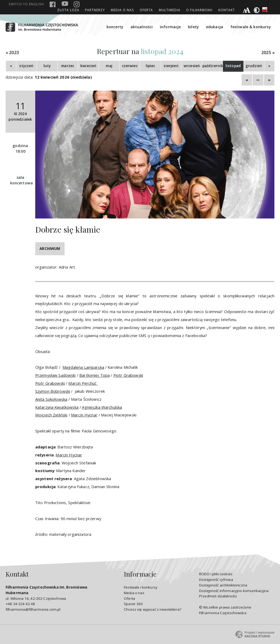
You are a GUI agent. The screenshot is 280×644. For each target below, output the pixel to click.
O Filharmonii (199, 10)
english (26, 4)
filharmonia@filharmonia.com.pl (33, 609)
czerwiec (130, 66)
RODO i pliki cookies (216, 574)
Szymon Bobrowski (53, 391)
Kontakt (227, 10)
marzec (68, 66)
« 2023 (12, 53)
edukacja (215, 27)
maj (109, 66)
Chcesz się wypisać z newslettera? (153, 609)
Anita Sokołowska (51, 399)
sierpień (171, 66)
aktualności (142, 27)
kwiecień (88, 66)
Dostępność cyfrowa (216, 580)
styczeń (26, 66)
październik (212, 66)
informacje (170, 27)
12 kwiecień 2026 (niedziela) (63, 77)
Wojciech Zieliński (51, 415)
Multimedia (170, 10)
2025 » (268, 53)
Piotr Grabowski (128, 375)
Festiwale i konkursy (141, 587)
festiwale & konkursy (251, 27)
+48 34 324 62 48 (20, 604)
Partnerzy (95, 10)
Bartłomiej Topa (94, 375)
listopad (233, 66)
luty (47, 66)
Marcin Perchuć (83, 383)
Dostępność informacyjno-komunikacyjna (234, 591)
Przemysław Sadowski (56, 375)
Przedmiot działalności (218, 596)
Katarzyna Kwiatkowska (57, 407)
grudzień (254, 66)
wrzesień (192, 66)
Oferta (146, 10)
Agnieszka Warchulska (102, 407)
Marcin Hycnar (84, 415)
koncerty (115, 27)
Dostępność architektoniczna (223, 585)
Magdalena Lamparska (83, 367)
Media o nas (122, 10)
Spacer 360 (133, 604)
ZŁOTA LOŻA (68, 10)
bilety (193, 27)
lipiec (151, 66)
